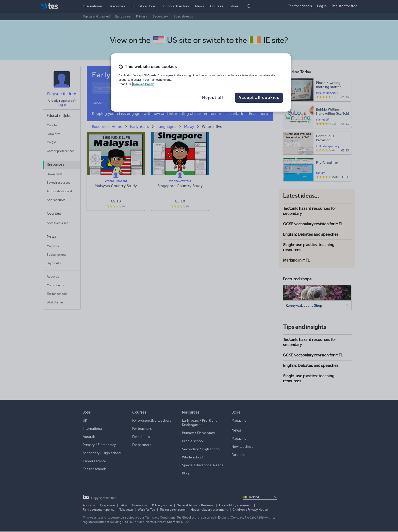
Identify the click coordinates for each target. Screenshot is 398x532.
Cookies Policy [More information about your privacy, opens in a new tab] (143, 84)
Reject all (213, 98)
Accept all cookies (259, 98)
